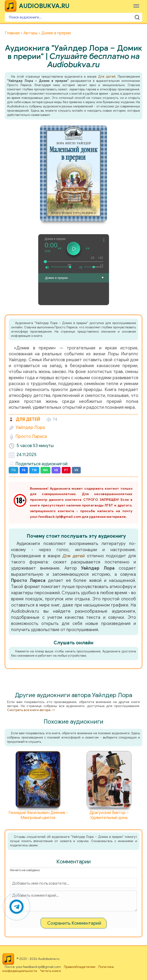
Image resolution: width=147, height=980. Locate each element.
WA (45, 470)
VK (76, 470)
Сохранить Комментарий (74, 923)
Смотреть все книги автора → (31, 710)
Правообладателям (80, 967)
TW (34, 470)
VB (56, 470)
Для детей (107, 77)
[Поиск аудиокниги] (73, 17)
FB (24, 470)
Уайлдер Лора (30, 427)
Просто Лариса (31, 436)
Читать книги (50, 971)
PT (66, 470)
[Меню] (136, 6)
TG (13, 470)
